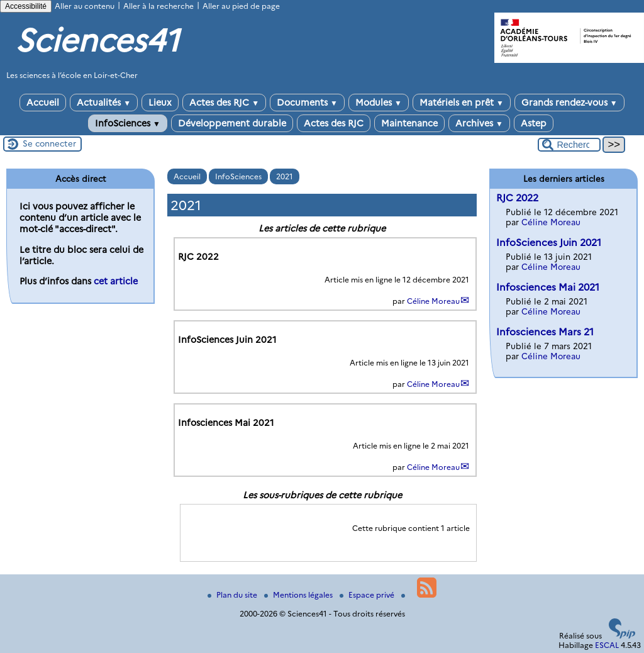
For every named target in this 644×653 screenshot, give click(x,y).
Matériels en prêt (462, 103)
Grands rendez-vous (569, 103)
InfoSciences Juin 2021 (549, 243)
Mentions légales (299, 595)
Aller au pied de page (241, 6)
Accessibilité (26, 6)
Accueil (43, 103)
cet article (116, 281)
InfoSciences (128, 123)
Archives (479, 123)
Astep (534, 123)
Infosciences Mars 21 (545, 332)
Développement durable (232, 123)
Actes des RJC (224, 103)
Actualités (104, 103)
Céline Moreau (433, 301)
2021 (285, 176)
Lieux (160, 103)
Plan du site (233, 595)
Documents (307, 103)
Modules (379, 103)
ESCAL (607, 645)
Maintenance (409, 123)
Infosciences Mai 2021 (548, 287)
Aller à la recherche (158, 6)
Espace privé (368, 595)
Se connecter (49, 143)
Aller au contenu (85, 6)
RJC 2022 (517, 198)
